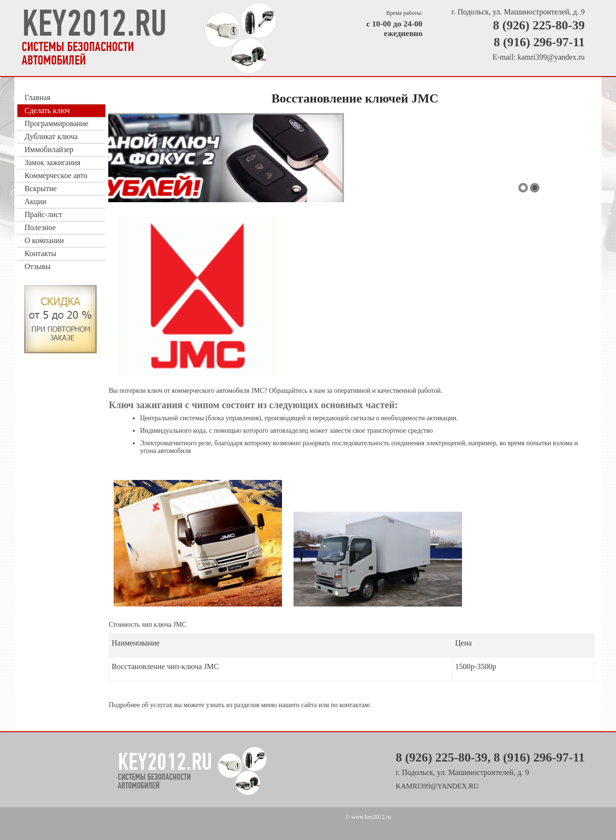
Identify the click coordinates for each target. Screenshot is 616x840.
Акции (35, 201)
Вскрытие (41, 188)
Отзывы (38, 266)
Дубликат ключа (51, 136)
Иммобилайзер (49, 149)
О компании (44, 240)
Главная (38, 97)
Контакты (40, 253)
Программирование (57, 123)
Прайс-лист (43, 214)
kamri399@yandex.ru (551, 57)
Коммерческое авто (56, 175)
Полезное (40, 227)
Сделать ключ (47, 110)
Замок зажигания (52, 162)
